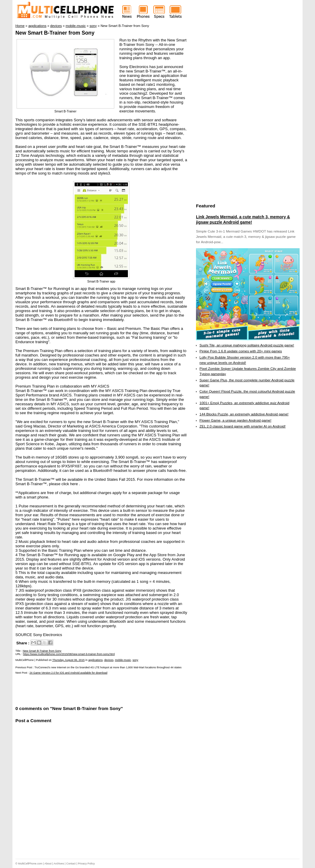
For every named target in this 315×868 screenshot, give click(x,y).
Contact (71, 864)
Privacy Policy (86, 864)
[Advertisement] (85, 690)
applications (95, 660)
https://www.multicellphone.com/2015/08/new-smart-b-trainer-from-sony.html (69, 654)
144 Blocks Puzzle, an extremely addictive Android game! (244, 414)
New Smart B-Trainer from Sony (55, 33)
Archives (59, 864)
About (48, 864)
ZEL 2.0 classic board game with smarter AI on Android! (243, 426)
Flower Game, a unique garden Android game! (236, 420)
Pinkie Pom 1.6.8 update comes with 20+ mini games (241, 351)
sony (135, 660)
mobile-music (123, 660)
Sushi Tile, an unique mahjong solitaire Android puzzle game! (247, 345)
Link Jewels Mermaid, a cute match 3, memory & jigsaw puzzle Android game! (243, 220)
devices (109, 660)
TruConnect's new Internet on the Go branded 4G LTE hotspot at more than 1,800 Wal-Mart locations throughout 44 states (108, 667)
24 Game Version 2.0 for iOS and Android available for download (69, 673)
